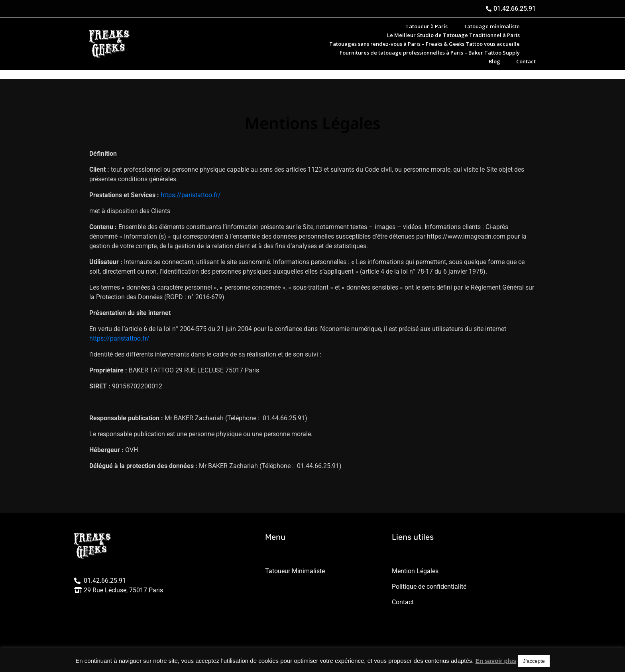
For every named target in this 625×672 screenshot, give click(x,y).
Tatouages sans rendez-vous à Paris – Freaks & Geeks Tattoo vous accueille (425, 44)
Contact (526, 61)
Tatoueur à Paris (426, 26)
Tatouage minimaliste (492, 26)
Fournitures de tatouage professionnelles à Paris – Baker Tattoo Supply (430, 53)
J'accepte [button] (534, 661)
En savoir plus (496, 661)
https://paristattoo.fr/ (191, 195)
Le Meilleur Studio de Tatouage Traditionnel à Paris (453, 35)
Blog (494, 61)
